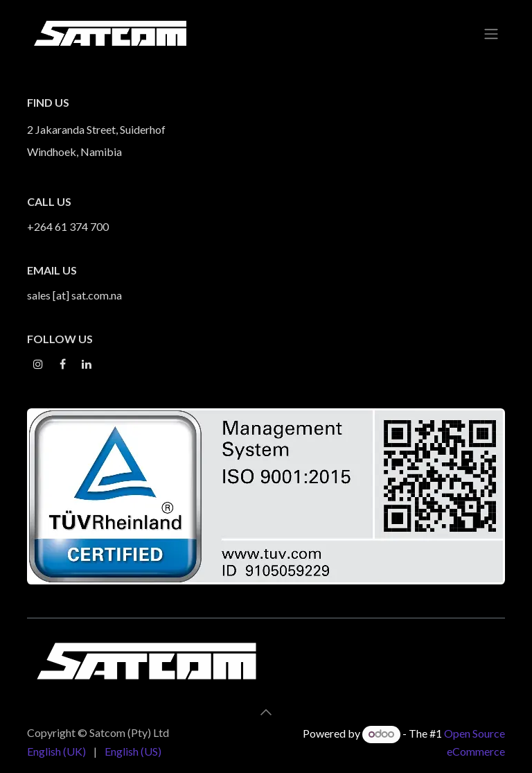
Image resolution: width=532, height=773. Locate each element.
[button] (266, 712)
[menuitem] (56, 752)
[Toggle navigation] (491, 33)
